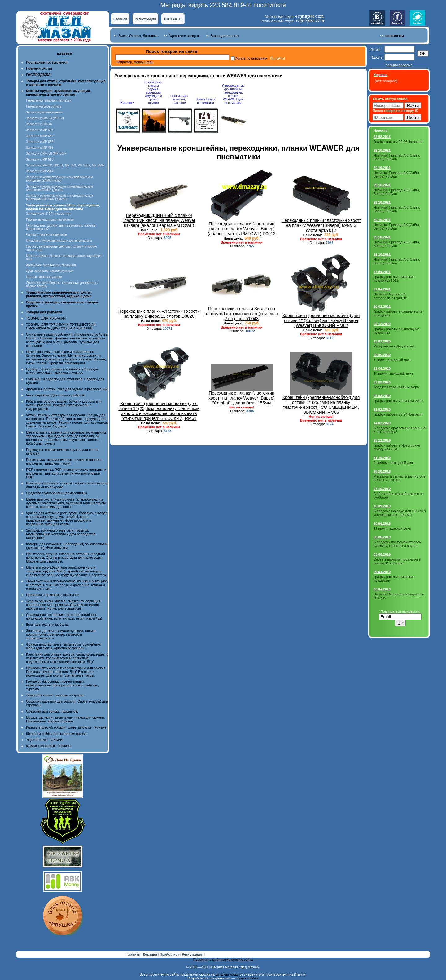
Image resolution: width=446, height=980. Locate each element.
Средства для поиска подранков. (52, 711)
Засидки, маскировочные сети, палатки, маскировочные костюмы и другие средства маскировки (61, 534)
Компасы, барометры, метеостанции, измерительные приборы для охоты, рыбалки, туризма (63, 685)
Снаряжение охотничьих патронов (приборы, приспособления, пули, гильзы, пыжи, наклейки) (64, 616)
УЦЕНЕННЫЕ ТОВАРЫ (45, 740)
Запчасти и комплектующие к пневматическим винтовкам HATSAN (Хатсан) (59, 197)
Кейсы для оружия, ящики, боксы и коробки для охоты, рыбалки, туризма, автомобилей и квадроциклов (64, 405)
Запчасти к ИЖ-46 (39, 124)
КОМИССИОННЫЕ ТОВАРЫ (49, 746)
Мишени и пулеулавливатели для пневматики (59, 241)
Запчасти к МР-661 (40, 148)
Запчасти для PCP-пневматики (48, 214)
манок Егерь (144, 62)
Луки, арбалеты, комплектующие (50, 271)
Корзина (151, 954)
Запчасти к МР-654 (40, 136)
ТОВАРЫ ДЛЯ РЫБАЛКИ (46, 318)
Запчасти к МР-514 (40, 171)
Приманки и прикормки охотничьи (53, 595)
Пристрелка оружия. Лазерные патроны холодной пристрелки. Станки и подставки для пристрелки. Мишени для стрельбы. (66, 558)
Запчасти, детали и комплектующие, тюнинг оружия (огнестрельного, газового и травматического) (61, 634)
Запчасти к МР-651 (40, 130)
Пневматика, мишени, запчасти (49, 101)
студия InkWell (247, 978)
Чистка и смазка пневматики (46, 235)
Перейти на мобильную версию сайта (223, 960)
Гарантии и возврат (184, 36)
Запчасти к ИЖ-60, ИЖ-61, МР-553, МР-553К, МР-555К (65, 165)
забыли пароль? (399, 65)
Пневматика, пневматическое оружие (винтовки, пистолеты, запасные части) (64, 461)
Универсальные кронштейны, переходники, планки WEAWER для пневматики (233, 94)
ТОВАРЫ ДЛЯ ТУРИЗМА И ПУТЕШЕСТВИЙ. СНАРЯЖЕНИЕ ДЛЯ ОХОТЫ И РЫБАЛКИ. (61, 326)
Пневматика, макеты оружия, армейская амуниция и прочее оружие (153, 93)
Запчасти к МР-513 (40, 159)
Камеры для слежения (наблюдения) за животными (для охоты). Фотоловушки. (67, 546)
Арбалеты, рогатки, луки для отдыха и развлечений (67, 389)
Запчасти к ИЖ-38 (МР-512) (46, 154)
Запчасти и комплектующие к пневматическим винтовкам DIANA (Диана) (59, 188)
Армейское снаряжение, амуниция (51, 265)
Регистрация (145, 19)
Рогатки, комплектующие (44, 277)
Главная (120, 19)
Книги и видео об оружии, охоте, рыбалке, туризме (66, 727)
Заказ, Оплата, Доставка (138, 36)
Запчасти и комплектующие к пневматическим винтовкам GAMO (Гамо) (59, 179)
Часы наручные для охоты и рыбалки (55, 395)
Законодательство (225, 36)
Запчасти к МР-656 (40, 142)
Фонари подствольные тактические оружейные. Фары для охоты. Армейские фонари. (64, 646)
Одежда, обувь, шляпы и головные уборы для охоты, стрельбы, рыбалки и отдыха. (62, 371)
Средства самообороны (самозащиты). (57, 493)
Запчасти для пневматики (45, 112)
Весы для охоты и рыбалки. (48, 625)
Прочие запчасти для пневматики (50, 220)
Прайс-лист (170, 954)
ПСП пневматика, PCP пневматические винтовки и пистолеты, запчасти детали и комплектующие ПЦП (66, 473)
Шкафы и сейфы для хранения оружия (57, 734)
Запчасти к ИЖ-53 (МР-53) (45, 118)
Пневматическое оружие (44, 106)
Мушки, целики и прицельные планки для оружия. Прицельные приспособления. (66, 719)
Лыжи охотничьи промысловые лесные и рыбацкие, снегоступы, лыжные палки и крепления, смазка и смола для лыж (67, 585)
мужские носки (227, 974)
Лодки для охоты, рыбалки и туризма (55, 695)
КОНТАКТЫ (173, 19)
